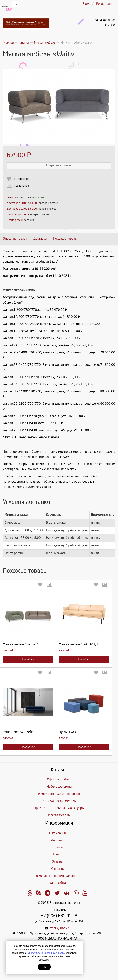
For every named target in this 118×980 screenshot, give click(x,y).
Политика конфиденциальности (58, 876)
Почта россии (15, 220)
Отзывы (58, 861)
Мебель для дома (59, 787)
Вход (86, 4)
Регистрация (105, 4)
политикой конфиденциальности (47, 953)
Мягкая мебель (59, 815)
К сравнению (22, 186)
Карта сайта (58, 883)
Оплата (58, 847)
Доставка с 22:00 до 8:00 (22, 209)
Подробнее (28, 659)
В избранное (21, 179)
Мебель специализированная (59, 794)
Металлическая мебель (59, 801)
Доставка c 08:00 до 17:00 (23, 203)
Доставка (40, 239)
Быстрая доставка (18, 215)
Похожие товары (65, 239)
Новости (58, 854)
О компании (58, 833)
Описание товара (15, 239)
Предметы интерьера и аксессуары (59, 808)
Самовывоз (14, 197)
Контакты (58, 869)
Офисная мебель (59, 779)
